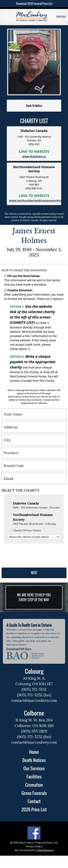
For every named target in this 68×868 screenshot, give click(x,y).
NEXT (34, 573)
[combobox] (34, 537)
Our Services (34, 768)
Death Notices (34, 760)
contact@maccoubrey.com (34, 700)
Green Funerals (34, 793)
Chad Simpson (45, 850)
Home (34, 752)
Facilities (34, 776)
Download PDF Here (19, 649)
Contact (34, 801)
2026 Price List (34, 809)
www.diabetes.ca (34, 156)
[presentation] (29, 554)
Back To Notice (34, 106)
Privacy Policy (34, 846)
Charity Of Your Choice (25, 530)
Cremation (34, 785)
